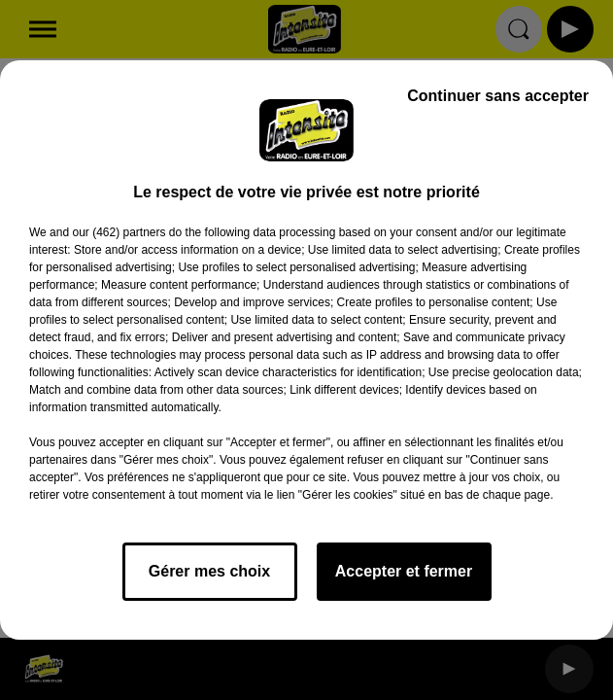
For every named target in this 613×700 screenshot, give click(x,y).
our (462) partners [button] (119, 232)
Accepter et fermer (404, 571)
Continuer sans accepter (498, 96)
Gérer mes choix (209, 571)
